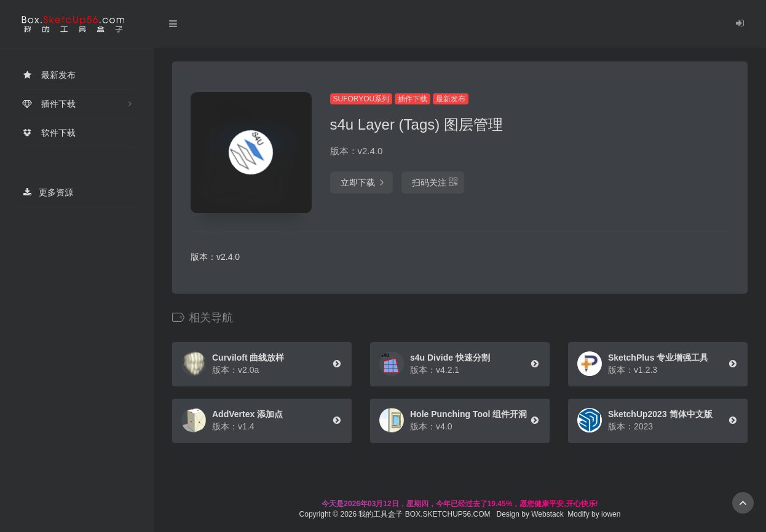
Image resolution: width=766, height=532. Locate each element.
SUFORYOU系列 (361, 99)
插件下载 (413, 99)
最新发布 (451, 99)
